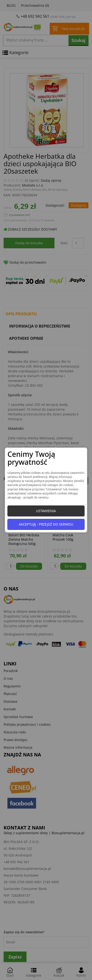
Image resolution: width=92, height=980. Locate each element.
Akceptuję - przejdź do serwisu (46, 524)
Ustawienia (46, 511)
